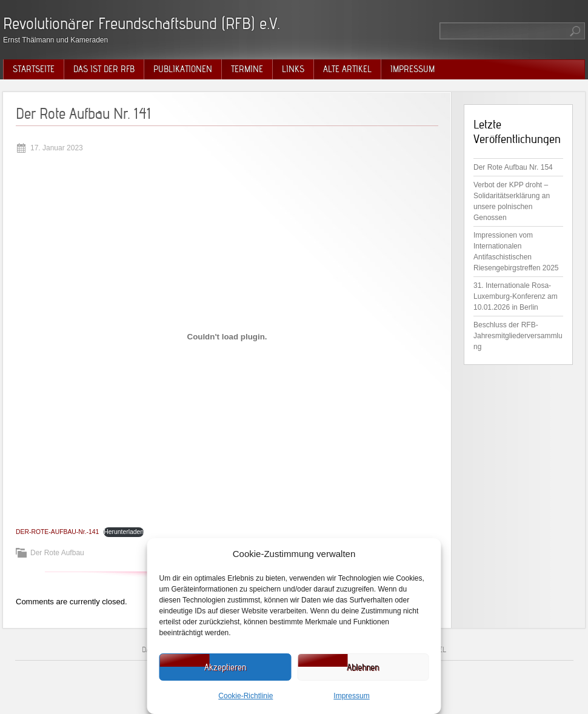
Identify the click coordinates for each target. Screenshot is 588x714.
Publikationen (183, 69)
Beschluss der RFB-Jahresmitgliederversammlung (518, 336)
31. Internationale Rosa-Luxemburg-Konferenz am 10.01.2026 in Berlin (516, 296)
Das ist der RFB (104, 69)
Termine (247, 69)
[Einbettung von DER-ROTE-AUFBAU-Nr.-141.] (227, 336)
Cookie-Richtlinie (246, 696)
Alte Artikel (347, 69)
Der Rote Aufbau (57, 553)
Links (293, 69)
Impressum (351, 696)
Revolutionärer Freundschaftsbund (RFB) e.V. (142, 23)
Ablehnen (363, 667)
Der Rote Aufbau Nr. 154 (513, 167)
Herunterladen (124, 532)
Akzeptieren (225, 667)
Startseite (34, 69)
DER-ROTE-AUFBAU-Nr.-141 (57, 532)
